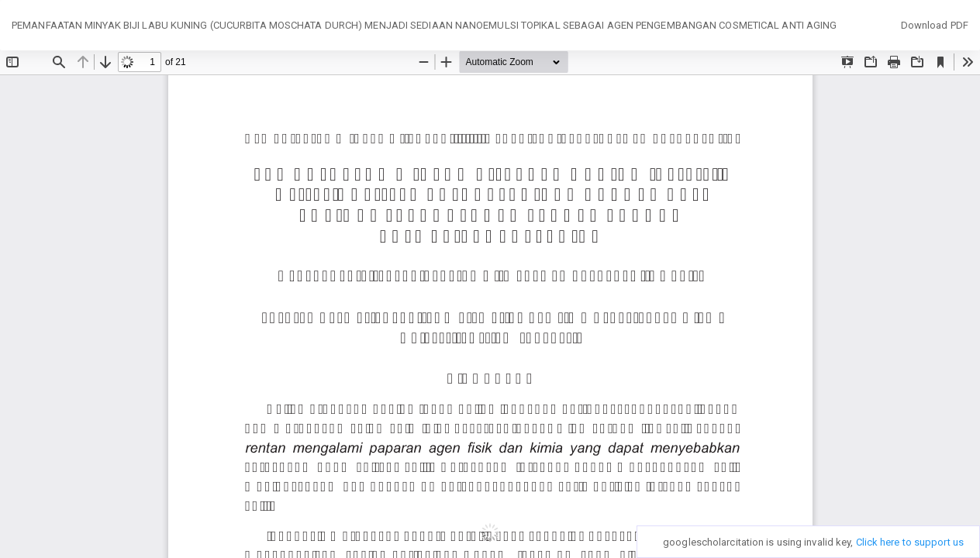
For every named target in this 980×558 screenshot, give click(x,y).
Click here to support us (910, 542)
